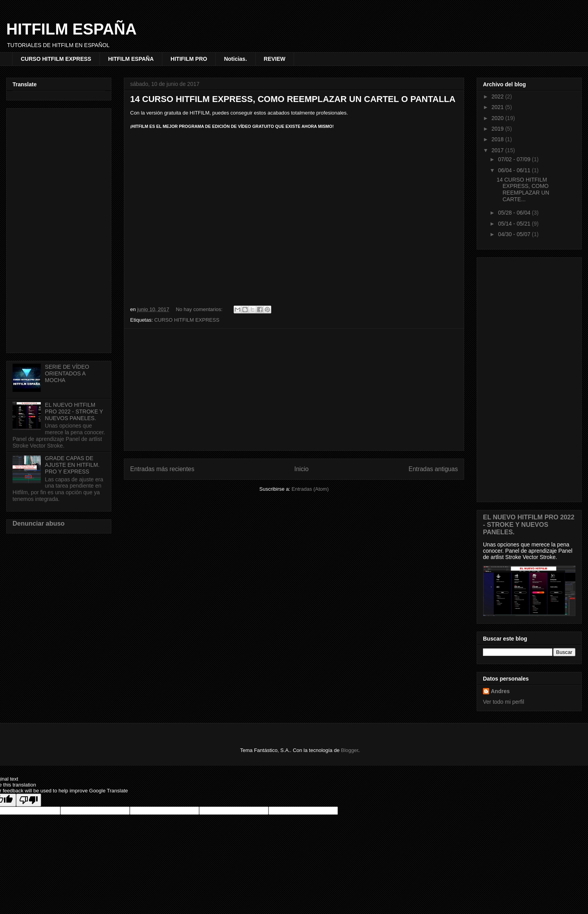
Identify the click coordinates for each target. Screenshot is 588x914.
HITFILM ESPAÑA (72, 29)
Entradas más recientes (162, 469)
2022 (498, 96)
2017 (498, 150)
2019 (498, 129)
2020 (498, 118)
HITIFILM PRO (189, 59)
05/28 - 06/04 (515, 213)
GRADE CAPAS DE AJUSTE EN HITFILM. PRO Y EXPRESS (72, 465)
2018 (498, 139)
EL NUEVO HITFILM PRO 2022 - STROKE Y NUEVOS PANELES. (74, 411)
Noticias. (235, 59)
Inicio (301, 469)
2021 (498, 107)
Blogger (350, 750)
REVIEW (275, 59)
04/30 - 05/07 (515, 234)
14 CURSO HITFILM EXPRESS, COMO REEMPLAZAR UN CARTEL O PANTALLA (293, 99)
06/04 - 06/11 (515, 170)
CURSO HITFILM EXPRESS (56, 59)
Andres (500, 691)
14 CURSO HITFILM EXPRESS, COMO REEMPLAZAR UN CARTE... (523, 189)
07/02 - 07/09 (515, 159)
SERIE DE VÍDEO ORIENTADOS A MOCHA (67, 373)
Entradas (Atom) (310, 489)
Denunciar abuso (39, 523)
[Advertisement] (294, 390)
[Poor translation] (29, 800)
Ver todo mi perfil (504, 702)
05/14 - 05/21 (515, 224)
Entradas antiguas (433, 469)
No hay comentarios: (200, 309)
